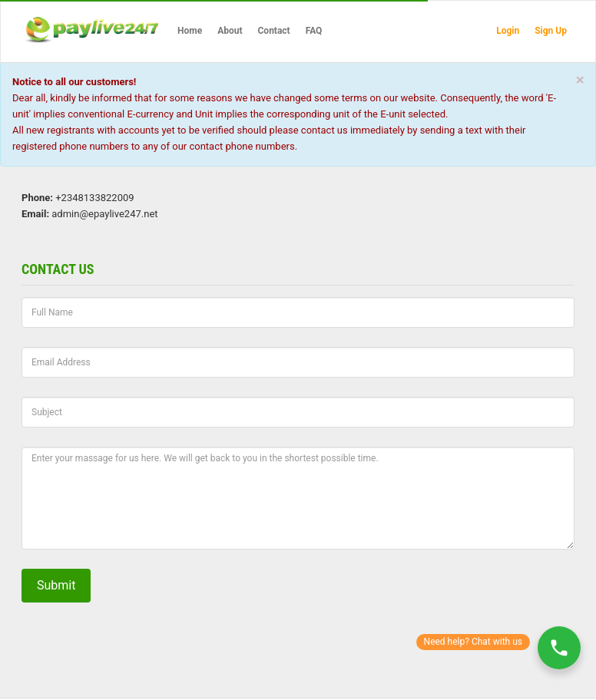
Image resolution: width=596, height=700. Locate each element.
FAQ (314, 31)
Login (508, 31)
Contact (274, 31)
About (230, 31)
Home (190, 31)
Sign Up (551, 31)
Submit (56, 585)
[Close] (580, 80)
